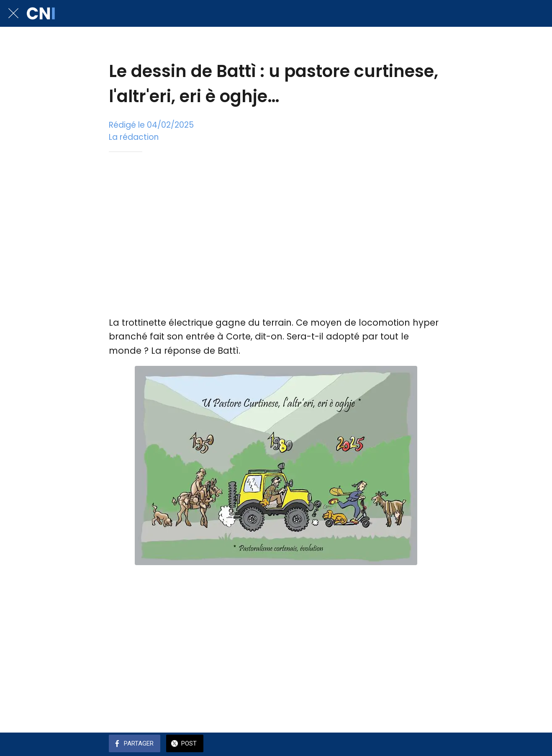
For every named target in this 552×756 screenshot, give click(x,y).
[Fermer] (13, 13)
